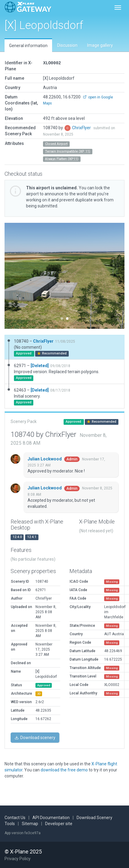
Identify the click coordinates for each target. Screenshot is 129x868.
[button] (13, 276)
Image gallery (100, 45)
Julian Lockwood (45, 459)
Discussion (67, 45)
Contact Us (15, 818)
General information (28, 46)
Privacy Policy (18, 859)
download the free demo (64, 770)
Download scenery (35, 738)
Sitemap (30, 824)
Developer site (59, 824)
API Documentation (51, 818)
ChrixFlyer (82, 128)
